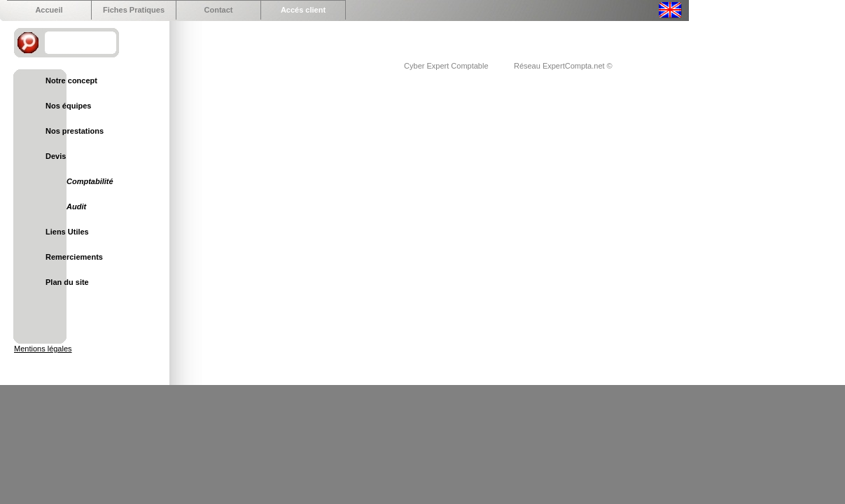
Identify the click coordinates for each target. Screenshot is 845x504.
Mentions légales (43, 349)
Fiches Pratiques (134, 10)
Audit (76, 206)
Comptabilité (90, 181)
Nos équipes (68, 106)
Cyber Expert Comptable (447, 66)
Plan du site (67, 282)
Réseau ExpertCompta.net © (563, 66)
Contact (219, 10)
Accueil (49, 10)
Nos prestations (75, 131)
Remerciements (74, 257)
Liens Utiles (67, 232)
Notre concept (71, 80)
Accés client (303, 10)
